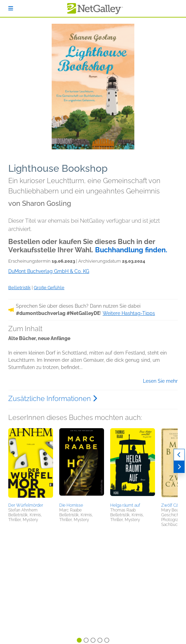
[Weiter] (179, 467)
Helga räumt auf (125, 505)
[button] (31, 464)
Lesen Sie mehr (160, 381)
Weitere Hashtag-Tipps (129, 313)
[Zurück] (179, 455)
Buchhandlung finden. (131, 250)
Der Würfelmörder (26, 505)
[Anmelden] (11, 8)
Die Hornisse (71, 505)
